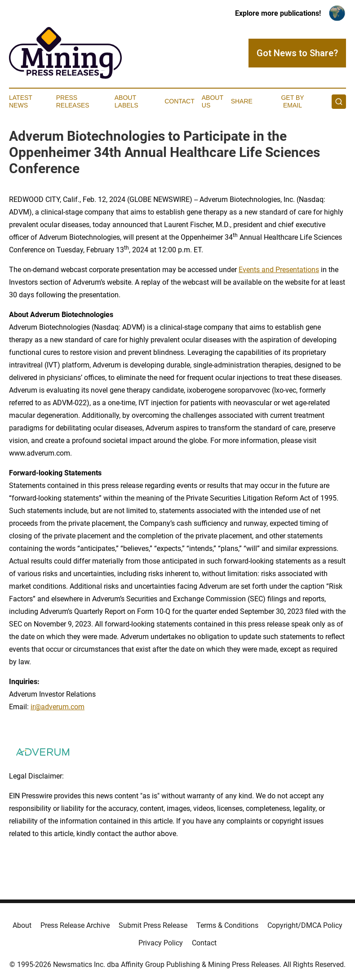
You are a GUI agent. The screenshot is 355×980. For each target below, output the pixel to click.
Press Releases (73, 101)
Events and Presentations (279, 270)
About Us (213, 101)
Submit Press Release (153, 925)
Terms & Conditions (227, 925)
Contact (180, 101)
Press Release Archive (75, 925)
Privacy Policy (161, 943)
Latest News (21, 101)
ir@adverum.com (58, 707)
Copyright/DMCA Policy (305, 925)
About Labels (126, 101)
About (22, 925)
